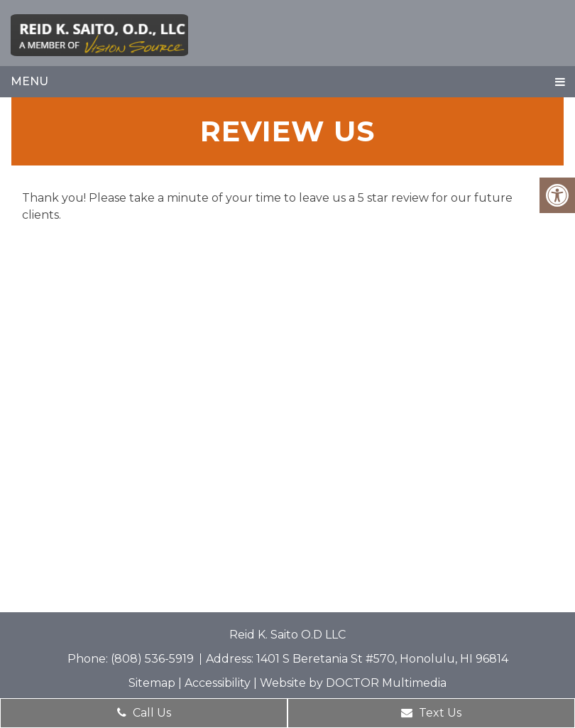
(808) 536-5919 (154, 659)
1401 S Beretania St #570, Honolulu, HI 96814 (382, 659)
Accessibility (218, 683)
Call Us (144, 713)
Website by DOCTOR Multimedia (353, 683)
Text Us (431, 713)
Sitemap (152, 683)
